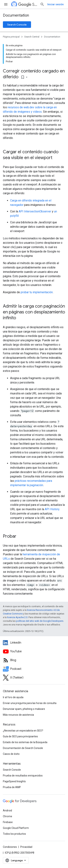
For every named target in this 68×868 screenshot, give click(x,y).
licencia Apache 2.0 (17, 617)
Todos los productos (14, 834)
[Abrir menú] (6, 4)
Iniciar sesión (55, 4)
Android (7, 810)
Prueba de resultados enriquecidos (23, 776)
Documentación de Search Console (23, 748)
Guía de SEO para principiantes (20, 736)
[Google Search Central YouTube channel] (34, 651)
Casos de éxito (11, 754)
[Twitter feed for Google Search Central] (34, 678)
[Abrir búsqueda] (42, 4)
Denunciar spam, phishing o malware (24, 709)
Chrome (8, 816)
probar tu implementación (37, 292)
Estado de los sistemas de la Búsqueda (25, 742)
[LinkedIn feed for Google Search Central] (34, 643)
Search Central (28, 4)
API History (52, 509)
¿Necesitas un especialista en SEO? (23, 731)
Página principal (11, 37)
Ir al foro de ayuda (13, 697)
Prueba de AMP (12, 787)
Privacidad (26, 847)
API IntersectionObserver (35, 211)
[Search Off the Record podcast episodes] (34, 669)
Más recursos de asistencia (18, 715)
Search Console (17, 25)
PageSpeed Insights (14, 781)
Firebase (8, 822)
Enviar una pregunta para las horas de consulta (30, 703)
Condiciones (10, 847)
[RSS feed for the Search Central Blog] (34, 660)
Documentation (16, 15)
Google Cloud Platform (16, 828)
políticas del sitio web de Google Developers (40, 621)
